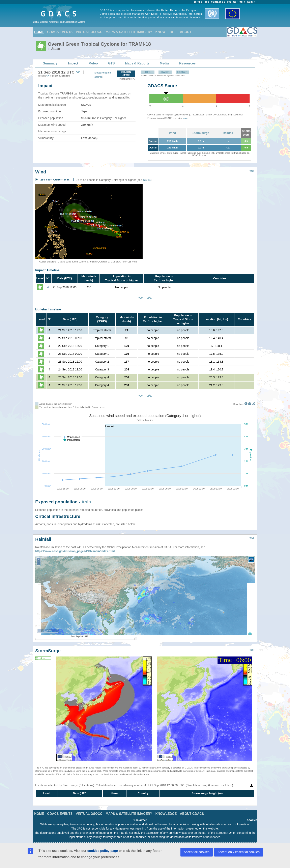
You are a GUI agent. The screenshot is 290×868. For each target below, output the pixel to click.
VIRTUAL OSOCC (89, 32)
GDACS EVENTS (60, 32)
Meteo (93, 63)
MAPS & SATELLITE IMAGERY (129, 32)
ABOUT (186, 32)
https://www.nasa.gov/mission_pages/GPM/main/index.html (75, 551)
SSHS (147, 180)
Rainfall (228, 133)
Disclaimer (140, 820)
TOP (252, 171)
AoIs (86, 502)
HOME (39, 32)
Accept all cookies (197, 852)
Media (164, 63)
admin (251, 2)
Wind (172, 133)
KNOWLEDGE (166, 32)
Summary (50, 63)
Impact (73, 63)
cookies (252, 820)
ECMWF (182, 72)
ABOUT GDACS (192, 814)
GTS (111, 63)
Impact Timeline (47, 270)
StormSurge (48, 651)
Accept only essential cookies (239, 852)
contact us (218, 2)
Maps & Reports (137, 63)
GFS (148, 72)
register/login (236, 2)
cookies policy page (103, 851)
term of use (202, 2)
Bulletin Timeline (48, 309)
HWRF (165, 72)
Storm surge (201, 133)
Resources (187, 63)
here (185, 118)
